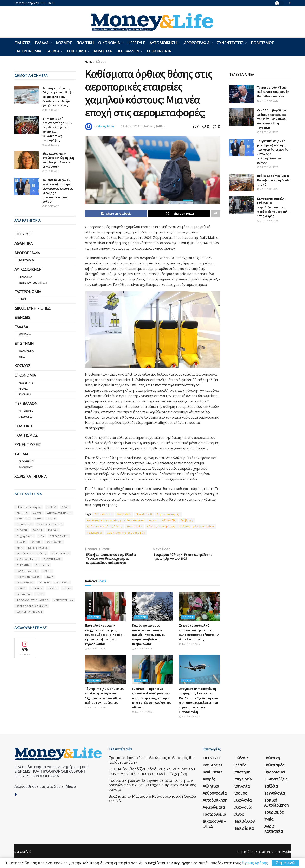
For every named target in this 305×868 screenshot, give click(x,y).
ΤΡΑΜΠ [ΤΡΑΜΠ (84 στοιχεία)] (53, 588)
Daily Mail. (124, 515)
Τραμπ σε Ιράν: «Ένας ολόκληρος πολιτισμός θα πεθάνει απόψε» (273, 92)
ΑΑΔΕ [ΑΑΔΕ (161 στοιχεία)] (65, 507)
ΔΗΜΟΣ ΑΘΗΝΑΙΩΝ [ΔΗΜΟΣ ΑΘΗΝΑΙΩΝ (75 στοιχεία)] (59, 513)
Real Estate (26, 383)
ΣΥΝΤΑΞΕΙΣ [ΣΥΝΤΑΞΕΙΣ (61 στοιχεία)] (62, 582)
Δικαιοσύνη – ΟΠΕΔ (33, 308)
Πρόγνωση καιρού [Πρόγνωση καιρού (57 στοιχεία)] (28, 577)
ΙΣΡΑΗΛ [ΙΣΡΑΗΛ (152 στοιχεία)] (21, 542)
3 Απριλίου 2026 (95, 711)
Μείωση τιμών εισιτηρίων (197, 528)
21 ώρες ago (51, 171)
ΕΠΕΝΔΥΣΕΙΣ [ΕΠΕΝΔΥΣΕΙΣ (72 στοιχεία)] (24, 524)
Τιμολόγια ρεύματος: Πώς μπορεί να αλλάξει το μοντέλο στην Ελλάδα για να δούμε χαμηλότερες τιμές (58, 97)
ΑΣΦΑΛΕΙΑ (169, 521)
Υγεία (22, 357)
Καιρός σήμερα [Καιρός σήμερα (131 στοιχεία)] (38, 548)
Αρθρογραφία (197, 43)
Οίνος (23, 299)
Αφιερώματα (27, 260)
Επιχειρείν (25, 394)
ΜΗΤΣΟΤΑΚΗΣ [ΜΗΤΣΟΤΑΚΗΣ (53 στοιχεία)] (60, 553)
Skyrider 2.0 (144, 515)
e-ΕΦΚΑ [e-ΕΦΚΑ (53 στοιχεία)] (51, 507)
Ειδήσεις (22, 43)
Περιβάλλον (128, 51)
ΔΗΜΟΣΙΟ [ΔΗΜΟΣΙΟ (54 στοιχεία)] (23, 519)
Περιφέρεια (25, 277)
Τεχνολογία (26, 351)
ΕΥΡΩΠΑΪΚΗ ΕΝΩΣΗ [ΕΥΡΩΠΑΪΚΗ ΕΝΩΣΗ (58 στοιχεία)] (50, 524)
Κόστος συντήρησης (161, 528)
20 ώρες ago (51, 145)
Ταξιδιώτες (95, 534)
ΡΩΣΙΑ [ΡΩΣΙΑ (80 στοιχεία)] (49, 577)
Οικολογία (25, 417)
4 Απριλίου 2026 (95, 652)
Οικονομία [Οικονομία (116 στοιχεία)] (42, 565)
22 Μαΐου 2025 (130, 126)
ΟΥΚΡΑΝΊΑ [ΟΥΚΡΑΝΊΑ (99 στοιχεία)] (23, 565)
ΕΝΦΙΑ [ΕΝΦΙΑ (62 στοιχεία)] (51, 519)
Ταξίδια (53, 51)
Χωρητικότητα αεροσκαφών (126, 534)
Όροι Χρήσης (263, 855)
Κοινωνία (25, 334)
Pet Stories (26, 411)
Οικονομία (109, 43)
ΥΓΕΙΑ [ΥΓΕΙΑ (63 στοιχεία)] (40, 594)
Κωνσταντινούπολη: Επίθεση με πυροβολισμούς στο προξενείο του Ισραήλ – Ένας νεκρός (273, 207)
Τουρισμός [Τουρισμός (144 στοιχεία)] (24, 594)
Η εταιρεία (244, 855)
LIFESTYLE (136, 43)
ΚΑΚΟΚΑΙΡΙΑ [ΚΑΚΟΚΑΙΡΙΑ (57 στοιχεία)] (54, 542)
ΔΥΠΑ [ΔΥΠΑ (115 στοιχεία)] (38, 519)
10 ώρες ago (51, 206)
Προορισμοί (26, 462)
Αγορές (23, 389)
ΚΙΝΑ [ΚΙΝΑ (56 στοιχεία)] (20, 548)
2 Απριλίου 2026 (189, 720)
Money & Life (106, 126)
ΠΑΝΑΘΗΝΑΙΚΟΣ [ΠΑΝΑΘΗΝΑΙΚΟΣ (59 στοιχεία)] (27, 571)
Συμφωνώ (285, 863)
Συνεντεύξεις (230, 43)
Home (89, 62)
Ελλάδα (42, 43)
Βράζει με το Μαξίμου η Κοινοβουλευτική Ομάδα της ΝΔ (274, 180)
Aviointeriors (103, 515)
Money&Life (21, 855)
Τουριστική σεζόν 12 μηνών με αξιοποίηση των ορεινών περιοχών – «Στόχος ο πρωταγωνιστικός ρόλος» (152, 788)
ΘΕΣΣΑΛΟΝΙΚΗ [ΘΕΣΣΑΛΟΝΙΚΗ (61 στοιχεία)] (59, 536)
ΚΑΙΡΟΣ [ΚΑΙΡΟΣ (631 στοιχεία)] (36, 542)
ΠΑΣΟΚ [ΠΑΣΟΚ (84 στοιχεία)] (47, 571)
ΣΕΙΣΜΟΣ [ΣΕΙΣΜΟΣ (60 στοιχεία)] (44, 582)
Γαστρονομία (28, 51)
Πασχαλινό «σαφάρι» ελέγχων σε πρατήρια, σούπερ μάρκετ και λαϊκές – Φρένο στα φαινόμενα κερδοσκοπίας (105, 638)
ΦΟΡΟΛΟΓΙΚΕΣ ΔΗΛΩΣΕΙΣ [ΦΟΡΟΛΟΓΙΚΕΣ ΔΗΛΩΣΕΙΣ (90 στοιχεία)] (32, 600)
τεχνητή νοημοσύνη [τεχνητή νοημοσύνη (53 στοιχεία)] (29, 612)
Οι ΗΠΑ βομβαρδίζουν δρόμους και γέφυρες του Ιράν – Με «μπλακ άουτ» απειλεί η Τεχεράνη (272, 119)
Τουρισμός (26, 468)
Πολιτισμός (262, 43)
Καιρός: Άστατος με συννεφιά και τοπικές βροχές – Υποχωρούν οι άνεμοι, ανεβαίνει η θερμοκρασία (148, 638)
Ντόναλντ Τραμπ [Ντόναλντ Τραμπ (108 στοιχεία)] (27, 559)
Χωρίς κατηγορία (30, 476)
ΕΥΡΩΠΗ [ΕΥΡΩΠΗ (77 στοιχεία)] (22, 530)
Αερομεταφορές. (168, 515)
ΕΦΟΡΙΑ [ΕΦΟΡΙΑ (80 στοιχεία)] (38, 530)
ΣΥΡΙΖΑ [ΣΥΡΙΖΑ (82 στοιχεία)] (21, 588)
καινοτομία (134, 528)
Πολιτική (85, 43)
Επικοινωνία (159, 51)
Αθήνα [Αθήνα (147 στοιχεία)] (37, 513)
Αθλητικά (103, 51)
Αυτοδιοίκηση (163, 43)
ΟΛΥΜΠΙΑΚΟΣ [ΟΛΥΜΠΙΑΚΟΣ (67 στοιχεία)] (52, 559)
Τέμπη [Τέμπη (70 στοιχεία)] (67, 588)
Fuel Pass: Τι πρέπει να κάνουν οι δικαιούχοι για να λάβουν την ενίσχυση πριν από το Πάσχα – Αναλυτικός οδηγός (152, 701)
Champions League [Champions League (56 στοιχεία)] (29, 507)
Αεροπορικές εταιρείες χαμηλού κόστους (116, 521)
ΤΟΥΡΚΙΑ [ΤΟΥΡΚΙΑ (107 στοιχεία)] (37, 588)
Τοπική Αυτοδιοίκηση (33, 283)
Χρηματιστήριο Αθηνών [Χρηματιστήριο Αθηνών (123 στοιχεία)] (32, 606)
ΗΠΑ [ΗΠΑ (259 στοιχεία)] (41, 536)
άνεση (153, 521)
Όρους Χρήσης (255, 863)
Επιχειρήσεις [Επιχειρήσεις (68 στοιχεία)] (25, 536)
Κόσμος (64, 43)
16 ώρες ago (51, 110)
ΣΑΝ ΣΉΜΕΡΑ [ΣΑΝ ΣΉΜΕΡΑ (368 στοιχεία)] (25, 582)
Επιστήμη (76, 51)
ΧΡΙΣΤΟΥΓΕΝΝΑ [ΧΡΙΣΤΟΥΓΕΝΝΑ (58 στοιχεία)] (64, 600)
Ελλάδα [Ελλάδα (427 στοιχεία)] (53, 530)
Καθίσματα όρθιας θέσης (105, 528)
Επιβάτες (187, 521)
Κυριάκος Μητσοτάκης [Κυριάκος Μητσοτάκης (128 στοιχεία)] (31, 553)
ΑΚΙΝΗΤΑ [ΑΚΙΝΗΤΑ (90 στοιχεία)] (22, 513)
